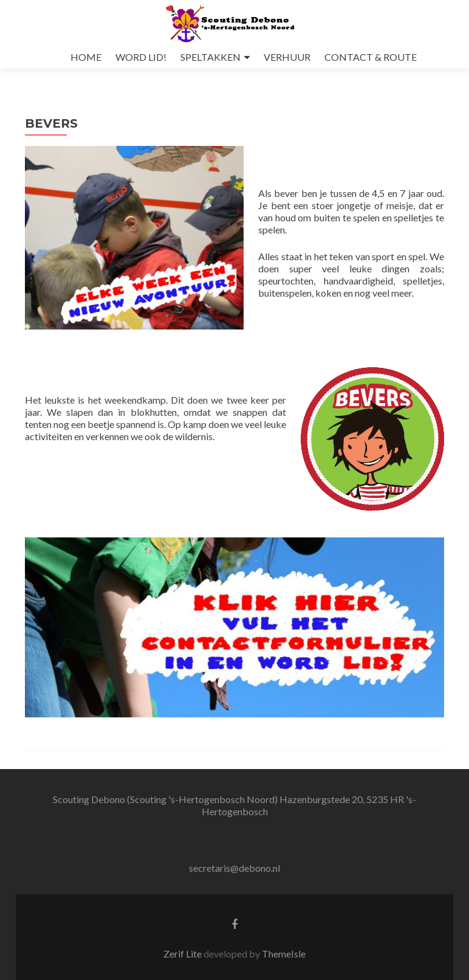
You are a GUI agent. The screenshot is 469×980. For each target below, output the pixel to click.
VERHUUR (287, 57)
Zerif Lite (183, 954)
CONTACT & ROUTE (371, 57)
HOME (86, 57)
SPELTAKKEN (211, 57)
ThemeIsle (284, 954)
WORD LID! (141, 57)
